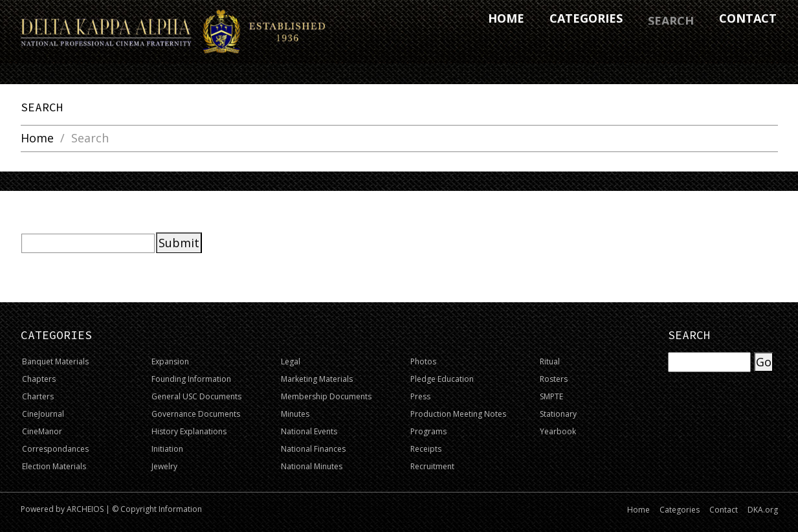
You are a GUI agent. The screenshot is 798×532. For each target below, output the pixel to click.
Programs (428, 431)
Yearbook (558, 431)
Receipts (426, 449)
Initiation (167, 449)
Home (37, 139)
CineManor (42, 431)
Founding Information (191, 379)
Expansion (170, 361)
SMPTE (551, 396)
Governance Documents (196, 414)
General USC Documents (196, 396)
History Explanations (189, 431)
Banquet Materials (55, 361)
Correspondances (55, 449)
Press (420, 396)
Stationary (558, 414)
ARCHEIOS (85, 509)
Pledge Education (442, 379)
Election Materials (54, 466)
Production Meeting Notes (458, 414)
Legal (291, 361)
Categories (680, 510)
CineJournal (43, 414)
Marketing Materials (317, 379)
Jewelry (164, 466)
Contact (724, 510)
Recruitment (432, 466)
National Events (309, 431)
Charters (38, 396)
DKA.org (763, 510)
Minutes (295, 414)
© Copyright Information (157, 509)
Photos (423, 361)
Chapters (39, 379)
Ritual (550, 361)
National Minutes (312, 466)
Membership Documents (326, 396)
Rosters (554, 379)
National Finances (313, 449)
